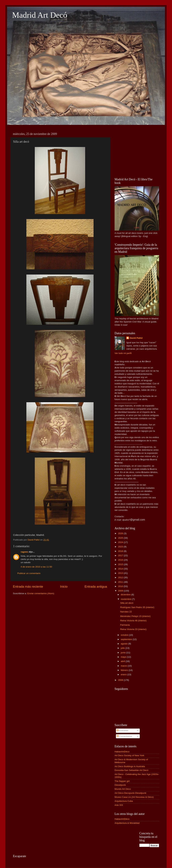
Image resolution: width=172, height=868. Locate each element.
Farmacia (125, 625)
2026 (121, 533)
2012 (121, 577)
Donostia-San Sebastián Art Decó (131, 770)
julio (123, 648)
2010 (121, 586)
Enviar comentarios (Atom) (41, 593)
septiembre (127, 639)
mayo (124, 657)
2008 (121, 680)
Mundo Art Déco (123, 789)
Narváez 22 (126, 612)
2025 (121, 538)
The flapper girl (122, 781)
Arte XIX (119, 805)
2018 (121, 551)
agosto (124, 644)
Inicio (64, 587)
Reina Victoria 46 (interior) (133, 621)
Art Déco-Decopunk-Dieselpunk (130, 793)
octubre (125, 635)
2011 (121, 582)
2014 (121, 569)
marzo (124, 666)
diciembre (126, 595)
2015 (121, 564)
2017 (121, 556)
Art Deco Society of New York (129, 755)
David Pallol (136, 338)
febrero (125, 670)
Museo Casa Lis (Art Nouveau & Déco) (134, 797)
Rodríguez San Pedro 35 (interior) (137, 607)
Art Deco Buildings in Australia (130, 766)
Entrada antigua (96, 587)
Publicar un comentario (29, 573)
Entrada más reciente (28, 587)
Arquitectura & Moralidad (127, 823)
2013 (121, 573)
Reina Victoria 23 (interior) (133, 629)
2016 (121, 560)
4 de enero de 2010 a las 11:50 (36, 567)
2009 (121, 591)
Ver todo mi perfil (123, 353)
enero (124, 675)
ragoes (24, 552)
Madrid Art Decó (40, 15)
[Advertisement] (137, 152)
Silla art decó (127, 603)
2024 (121, 542)
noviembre (126, 599)
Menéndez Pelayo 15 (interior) (135, 616)
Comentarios (124, 736)
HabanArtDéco (122, 752)
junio (123, 653)
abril (123, 661)
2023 (121, 547)
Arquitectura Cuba (124, 801)
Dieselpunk (120, 785)
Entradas (122, 730)
